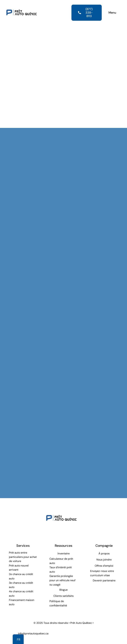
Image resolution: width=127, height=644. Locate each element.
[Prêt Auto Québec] (22, 5)
